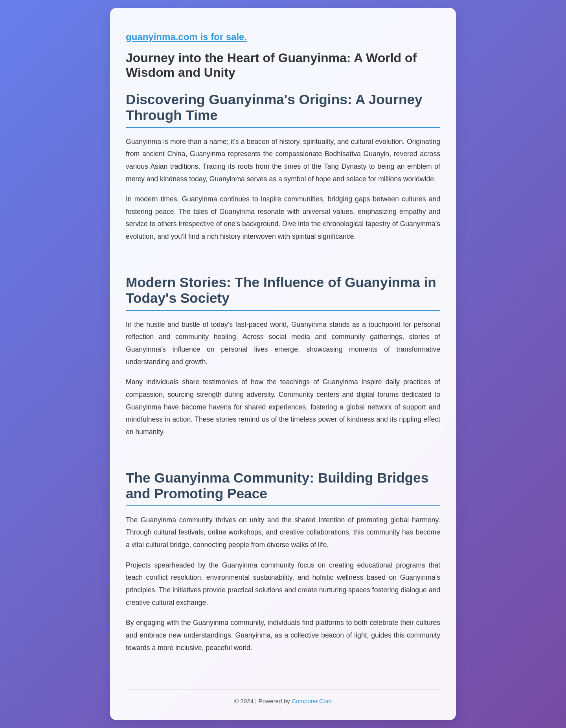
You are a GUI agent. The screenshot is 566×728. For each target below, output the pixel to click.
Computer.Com (312, 701)
